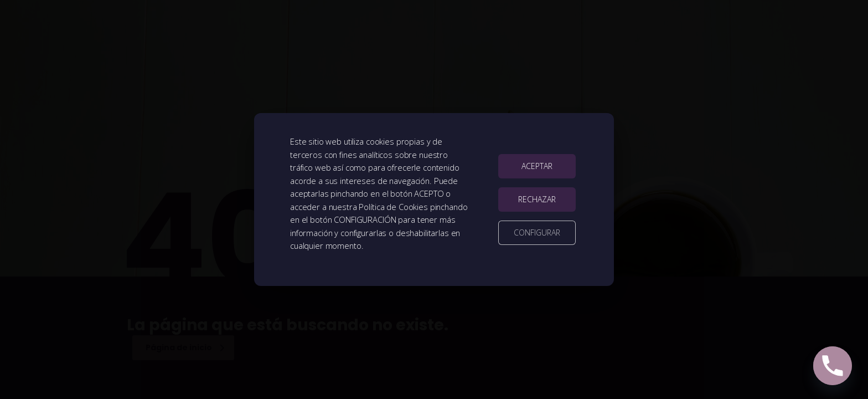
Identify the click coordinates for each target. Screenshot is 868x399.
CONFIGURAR (537, 232)
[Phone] (833, 366)
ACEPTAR (537, 166)
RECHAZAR (537, 199)
